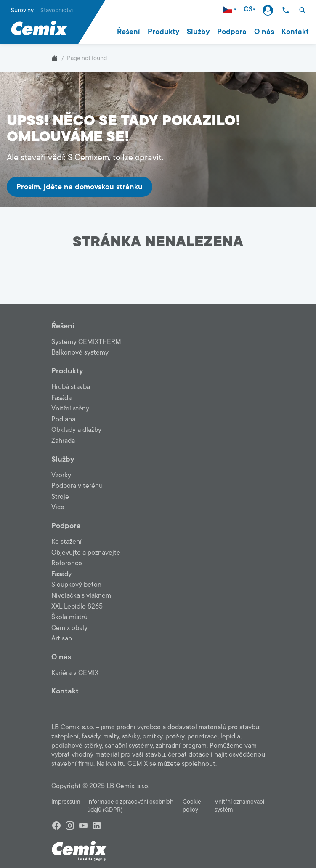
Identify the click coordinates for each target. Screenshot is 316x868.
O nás (264, 32)
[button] (303, 10)
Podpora (232, 32)
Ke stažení (66, 542)
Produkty (163, 32)
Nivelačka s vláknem (81, 595)
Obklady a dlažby (76, 430)
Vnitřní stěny (70, 408)
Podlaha (63, 419)
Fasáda (61, 398)
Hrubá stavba (71, 387)
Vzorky (61, 475)
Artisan (62, 638)
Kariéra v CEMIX (75, 673)
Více (58, 507)
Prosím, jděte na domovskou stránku (80, 187)
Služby (198, 32)
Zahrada (63, 441)
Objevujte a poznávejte (86, 553)
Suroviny (22, 10)
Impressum (66, 802)
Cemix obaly (69, 628)
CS (250, 9)
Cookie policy (192, 806)
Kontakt (295, 32)
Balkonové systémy (80, 352)
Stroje (60, 497)
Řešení (129, 32)
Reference (67, 563)
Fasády (61, 574)
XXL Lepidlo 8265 (77, 606)
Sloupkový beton (76, 585)
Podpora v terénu (77, 486)
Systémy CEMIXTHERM (86, 342)
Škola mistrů (69, 617)
